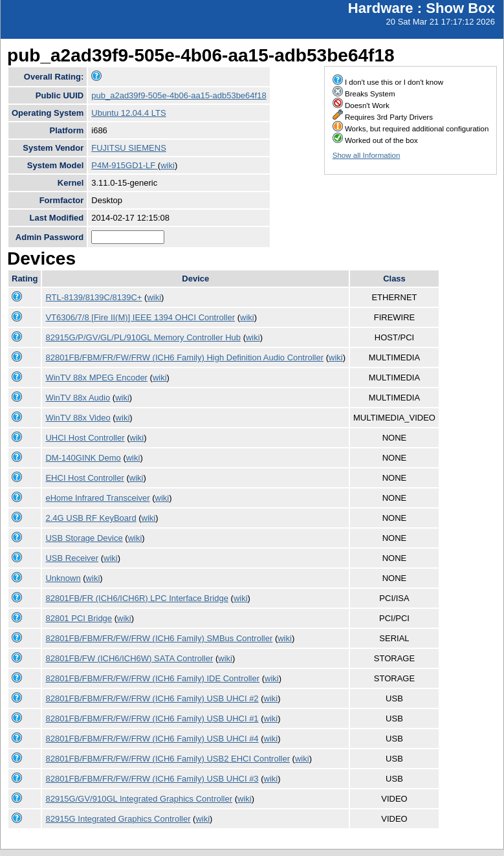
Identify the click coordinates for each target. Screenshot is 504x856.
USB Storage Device (84, 538)
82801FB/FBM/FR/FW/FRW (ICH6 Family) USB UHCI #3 (152, 779)
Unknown (63, 578)
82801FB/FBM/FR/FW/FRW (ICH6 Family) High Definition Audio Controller (184, 357)
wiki (168, 165)
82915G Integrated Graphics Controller (118, 819)
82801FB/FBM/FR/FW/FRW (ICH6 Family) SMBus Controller (159, 638)
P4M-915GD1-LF (125, 165)
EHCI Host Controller (84, 478)
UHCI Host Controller (85, 438)
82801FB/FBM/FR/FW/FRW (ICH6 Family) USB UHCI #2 (152, 698)
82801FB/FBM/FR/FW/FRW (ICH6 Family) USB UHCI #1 (152, 719)
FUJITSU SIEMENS (129, 148)
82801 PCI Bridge (79, 618)
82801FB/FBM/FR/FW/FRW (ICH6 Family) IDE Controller (152, 678)
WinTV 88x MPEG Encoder (96, 378)
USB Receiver (72, 558)
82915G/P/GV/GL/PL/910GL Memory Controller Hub (143, 337)
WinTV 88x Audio (78, 398)
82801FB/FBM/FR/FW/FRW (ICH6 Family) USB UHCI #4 (152, 739)
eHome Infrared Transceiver (97, 498)
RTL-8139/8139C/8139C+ (93, 297)
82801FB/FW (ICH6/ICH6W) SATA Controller (129, 658)
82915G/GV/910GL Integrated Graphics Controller (139, 799)
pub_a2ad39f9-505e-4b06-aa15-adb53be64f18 (179, 95)
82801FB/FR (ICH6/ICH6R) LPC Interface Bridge (137, 598)
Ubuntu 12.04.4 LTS (128, 113)
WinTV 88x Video (78, 418)
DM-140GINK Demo (83, 458)
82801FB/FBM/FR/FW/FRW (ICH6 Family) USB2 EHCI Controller (168, 759)
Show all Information (367, 155)
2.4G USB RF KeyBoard (91, 518)
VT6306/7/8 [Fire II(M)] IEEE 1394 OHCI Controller (140, 317)
